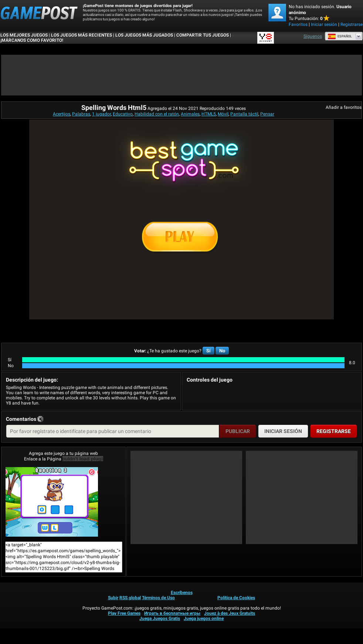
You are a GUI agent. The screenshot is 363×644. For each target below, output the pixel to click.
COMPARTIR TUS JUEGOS (203, 35)
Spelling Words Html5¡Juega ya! (52, 502)
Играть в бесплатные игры (172, 613)
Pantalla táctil (244, 114)
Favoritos (298, 24)
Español (340, 36)
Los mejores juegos (24, 35)
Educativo (123, 114)
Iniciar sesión (324, 24)
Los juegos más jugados (144, 35)
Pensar (267, 114)
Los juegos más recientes (82, 35)
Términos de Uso (158, 598)
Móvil (223, 114)
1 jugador (101, 114)
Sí (208, 351)
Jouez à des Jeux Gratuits (230, 613)
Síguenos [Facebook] (313, 36)
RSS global (130, 598)
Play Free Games (124, 613)
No (222, 351)
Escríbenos (182, 593)
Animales (190, 114)
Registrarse (352, 24)
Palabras (81, 114)
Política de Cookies (236, 598)
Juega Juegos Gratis (160, 618)
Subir (113, 598)
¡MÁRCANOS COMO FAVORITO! (32, 40)
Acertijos (62, 114)
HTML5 (209, 114)
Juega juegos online (204, 618)
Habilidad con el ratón (157, 114)
